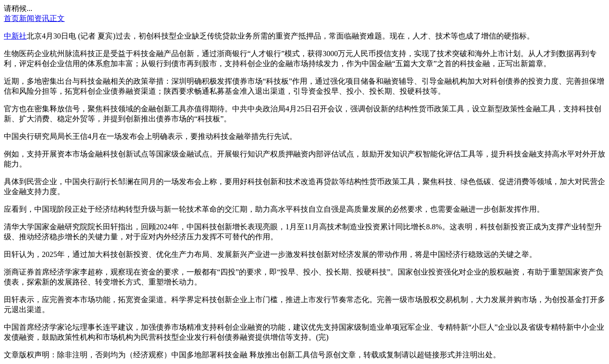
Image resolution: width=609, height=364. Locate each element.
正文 (57, 18)
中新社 (15, 36)
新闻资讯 (34, 18)
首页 (11, 18)
